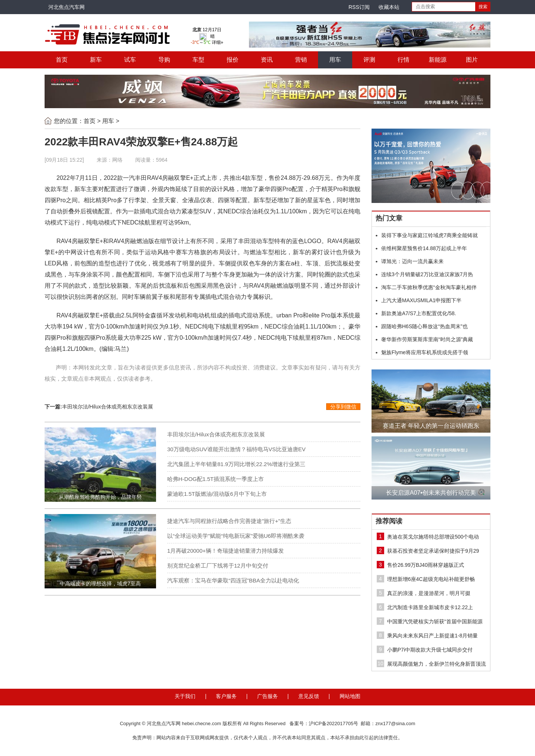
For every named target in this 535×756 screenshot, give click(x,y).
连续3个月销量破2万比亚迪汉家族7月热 (427, 274)
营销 (301, 60)
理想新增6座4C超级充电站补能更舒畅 (431, 579)
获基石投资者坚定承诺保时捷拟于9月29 (433, 551)
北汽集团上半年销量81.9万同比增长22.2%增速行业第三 (236, 464)
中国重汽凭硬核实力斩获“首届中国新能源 (435, 621)
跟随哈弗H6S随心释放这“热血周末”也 (424, 326)
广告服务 (267, 696)
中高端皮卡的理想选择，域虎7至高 (100, 584)
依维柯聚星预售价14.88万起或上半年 (424, 248)
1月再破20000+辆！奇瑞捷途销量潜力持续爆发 (226, 551)
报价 (233, 60)
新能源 (438, 60)
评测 (369, 60)
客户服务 (226, 696)
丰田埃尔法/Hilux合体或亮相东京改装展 (108, 407)
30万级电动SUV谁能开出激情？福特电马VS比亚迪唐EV (236, 449)
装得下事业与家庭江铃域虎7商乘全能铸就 (429, 235)
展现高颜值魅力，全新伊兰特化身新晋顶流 (437, 664)
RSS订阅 (359, 7)
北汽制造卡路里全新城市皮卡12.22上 (430, 607)
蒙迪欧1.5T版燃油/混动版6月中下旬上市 (217, 494)
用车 (335, 60)
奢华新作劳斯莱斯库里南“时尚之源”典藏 (427, 339)
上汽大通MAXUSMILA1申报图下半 (421, 300)
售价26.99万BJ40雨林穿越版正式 (426, 565)
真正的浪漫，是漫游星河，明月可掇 (429, 593)
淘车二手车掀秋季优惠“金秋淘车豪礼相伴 (429, 287)
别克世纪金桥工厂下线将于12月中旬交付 (218, 566)
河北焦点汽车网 (67, 7)
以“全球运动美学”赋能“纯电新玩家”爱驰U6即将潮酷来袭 (236, 536)
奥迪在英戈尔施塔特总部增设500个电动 (433, 537)
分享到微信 (343, 407)
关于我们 (185, 696)
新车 (96, 60)
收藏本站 (389, 7)
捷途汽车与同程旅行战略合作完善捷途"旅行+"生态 (229, 521)
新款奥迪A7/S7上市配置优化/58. (419, 313)
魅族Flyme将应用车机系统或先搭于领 (425, 352)
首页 (62, 60)
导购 (164, 60)
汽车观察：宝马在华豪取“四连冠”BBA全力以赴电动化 (233, 580)
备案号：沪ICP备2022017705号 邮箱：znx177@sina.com (352, 723)
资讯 (267, 60)
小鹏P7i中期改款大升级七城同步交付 (430, 650)
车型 (198, 60)
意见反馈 (309, 696)
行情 (403, 60)
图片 (472, 60)
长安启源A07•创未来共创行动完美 (431, 493)
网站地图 (350, 696)
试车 (130, 60)
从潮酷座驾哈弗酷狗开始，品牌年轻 (100, 497)
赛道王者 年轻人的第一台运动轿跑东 (431, 426)
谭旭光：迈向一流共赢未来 (412, 261)
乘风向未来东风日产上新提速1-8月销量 (432, 636)
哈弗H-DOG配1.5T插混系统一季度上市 (215, 479)
